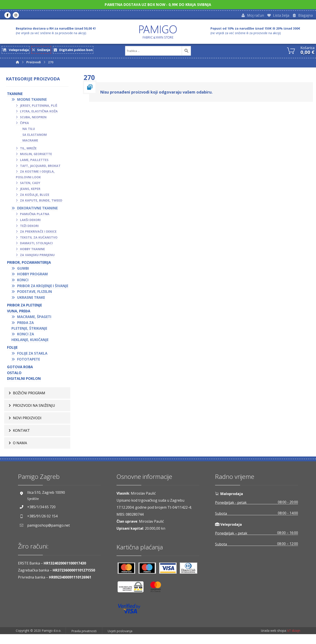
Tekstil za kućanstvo (40, 240)
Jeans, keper (32, 191)
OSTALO (16, 381)
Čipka (26, 126)
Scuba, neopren (35, 120)
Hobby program (34, 277)
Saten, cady (32, 186)
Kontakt (21, 440)
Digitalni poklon (25, 387)
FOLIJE (14, 356)
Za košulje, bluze (36, 197)
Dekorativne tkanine (39, 211)
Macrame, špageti (36, 325)
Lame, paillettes (36, 162)
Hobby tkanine (34, 252)
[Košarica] (291, 51)
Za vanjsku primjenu (39, 257)
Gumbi (25, 271)
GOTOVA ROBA (22, 375)
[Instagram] (16, 16)
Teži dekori (31, 228)
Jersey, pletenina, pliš (40, 108)
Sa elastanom (36, 137)
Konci (24, 283)
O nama (20, 453)
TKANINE (16, 96)
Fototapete (30, 367)
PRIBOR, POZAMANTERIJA (31, 265)
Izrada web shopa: (274, 641)
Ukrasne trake (33, 306)
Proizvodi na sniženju (34, 415)
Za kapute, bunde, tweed (43, 203)
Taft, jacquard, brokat (42, 168)
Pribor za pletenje (26, 313)
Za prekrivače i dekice (40, 234)
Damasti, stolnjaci (38, 246)
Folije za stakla (34, 362)
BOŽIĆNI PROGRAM (29, 403)
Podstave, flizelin (36, 300)
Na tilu (30, 131)
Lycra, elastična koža (40, 114)
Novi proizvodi (27, 428)
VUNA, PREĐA (20, 319)
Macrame (32, 143)
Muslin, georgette (38, 157)
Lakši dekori (32, 222)
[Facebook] (7, 16)
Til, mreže (30, 151)
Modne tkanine (33, 102)
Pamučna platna (36, 217)
